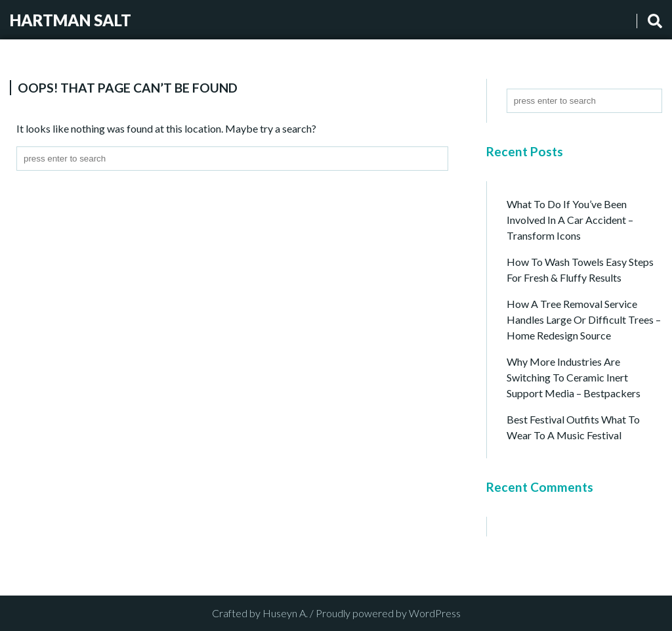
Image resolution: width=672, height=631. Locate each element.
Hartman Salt (71, 20)
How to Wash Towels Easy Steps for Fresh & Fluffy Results (580, 270)
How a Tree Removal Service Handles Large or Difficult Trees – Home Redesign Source (584, 319)
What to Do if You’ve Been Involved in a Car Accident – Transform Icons (570, 220)
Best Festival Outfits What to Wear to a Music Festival (573, 427)
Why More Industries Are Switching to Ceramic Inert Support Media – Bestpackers (574, 377)
